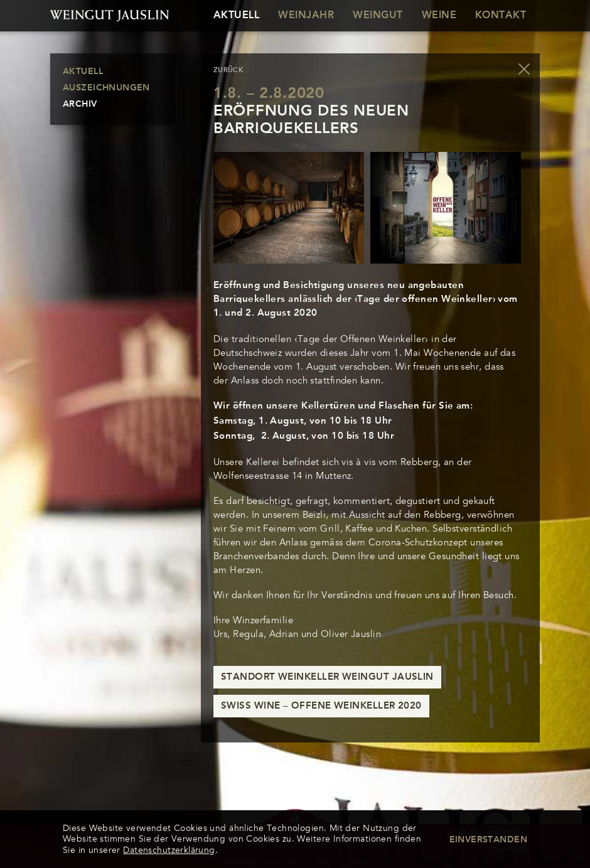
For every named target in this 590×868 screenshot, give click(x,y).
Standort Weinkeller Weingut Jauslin (327, 678)
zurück (228, 71)
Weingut (378, 16)
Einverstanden (488, 840)
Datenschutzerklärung (169, 850)
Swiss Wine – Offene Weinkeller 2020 (321, 706)
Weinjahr (306, 16)
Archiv (80, 104)
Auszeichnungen (106, 88)
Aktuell (236, 16)
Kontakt (501, 16)
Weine (439, 16)
